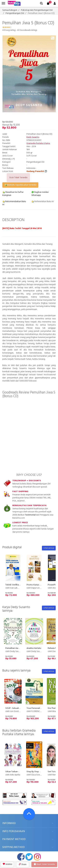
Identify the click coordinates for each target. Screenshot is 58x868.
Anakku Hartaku (34, 648)
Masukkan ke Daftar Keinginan (13, 194)
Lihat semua (49, 548)
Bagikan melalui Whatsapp (40, 194)
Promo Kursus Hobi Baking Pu (40, 585)
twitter (29, 857)
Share (23, 865)
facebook (21, 857)
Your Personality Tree (37, 708)
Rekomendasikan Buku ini (14, 203)
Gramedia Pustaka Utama (38, 143)
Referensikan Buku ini (43, 202)
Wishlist (8, 864)
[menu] (3, 3)
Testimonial (30, 515)
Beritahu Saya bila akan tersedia (20, 185)
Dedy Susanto (33, 137)
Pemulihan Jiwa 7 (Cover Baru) (19, 648)
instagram (37, 857)
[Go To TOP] (29, 814)
